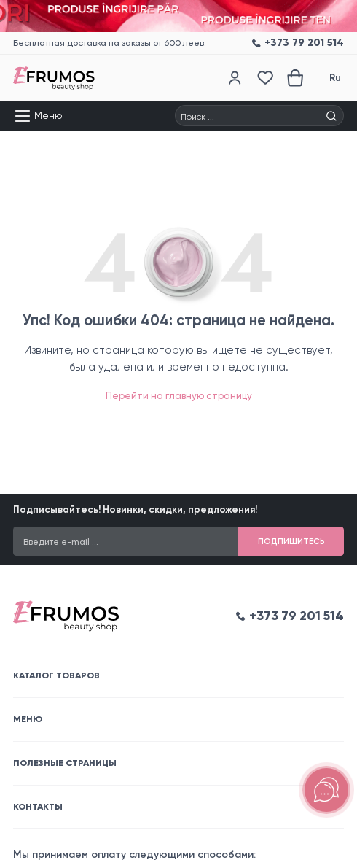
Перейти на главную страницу (179, 396)
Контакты (38, 806)
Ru (335, 78)
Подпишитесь (291, 541)
